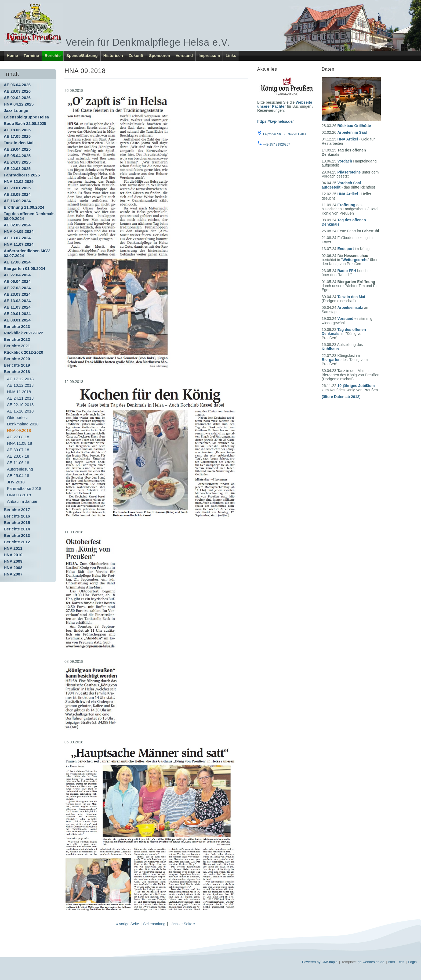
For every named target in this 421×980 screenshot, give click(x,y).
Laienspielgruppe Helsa (26, 117)
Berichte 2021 (17, 346)
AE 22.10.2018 (20, 405)
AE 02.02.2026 (17, 98)
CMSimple (329, 962)
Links (231, 55)
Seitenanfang (154, 924)
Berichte (53, 55)
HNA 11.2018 (19, 392)
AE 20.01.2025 (17, 188)
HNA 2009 (13, 561)
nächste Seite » (182, 924)
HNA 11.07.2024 (19, 244)
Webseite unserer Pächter (285, 104)
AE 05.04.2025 (17, 156)
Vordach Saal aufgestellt (341, 185)
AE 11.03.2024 (17, 307)
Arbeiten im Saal (352, 132)
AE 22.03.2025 (17, 169)
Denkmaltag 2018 (23, 424)
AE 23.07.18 (18, 456)
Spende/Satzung (82, 55)
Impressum (209, 55)
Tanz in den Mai (19, 143)
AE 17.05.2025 (17, 136)
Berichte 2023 (17, 326)
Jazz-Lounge (16, 111)
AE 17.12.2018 (20, 379)
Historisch (113, 55)
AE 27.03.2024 (17, 288)
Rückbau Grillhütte (354, 126)
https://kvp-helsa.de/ (275, 121)
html (392, 962)
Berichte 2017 (17, 510)
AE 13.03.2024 (17, 301)
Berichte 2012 (17, 542)
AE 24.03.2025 (17, 162)
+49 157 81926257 (277, 144)
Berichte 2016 (17, 516)
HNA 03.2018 (19, 495)
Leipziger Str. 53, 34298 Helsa (285, 134)
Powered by (311, 962)
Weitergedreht (355, 260)
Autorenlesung (20, 469)
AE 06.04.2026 (17, 85)
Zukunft (136, 55)
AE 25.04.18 (18, 475)
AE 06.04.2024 (17, 281)
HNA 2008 (13, 568)
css (402, 962)
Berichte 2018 (17, 372)
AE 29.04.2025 (17, 149)
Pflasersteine (349, 172)
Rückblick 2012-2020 (23, 352)
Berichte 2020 (17, 359)
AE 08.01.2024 (17, 320)
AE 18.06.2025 (17, 130)
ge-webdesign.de (371, 962)
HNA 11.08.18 (19, 443)
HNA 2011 (13, 548)
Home (12, 55)
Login (412, 962)
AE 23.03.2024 (17, 294)
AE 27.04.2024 (17, 275)
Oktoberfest (17, 417)
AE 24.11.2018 (20, 398)
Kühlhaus (330, 349)
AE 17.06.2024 (17, 262)
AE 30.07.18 (18, 450)
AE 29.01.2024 (17, 314)
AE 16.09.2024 (17, 201)
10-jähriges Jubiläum (356, 386)
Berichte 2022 (17, 339)
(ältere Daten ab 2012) (341, 397)
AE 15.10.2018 (20, 411)
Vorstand (184, 55)
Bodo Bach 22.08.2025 (25, 123)
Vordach (345, 161)
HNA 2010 (13, 555)
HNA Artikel (348, 139)
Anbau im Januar (22, 501)
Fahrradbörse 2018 (24, 488)
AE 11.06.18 (18, 463)
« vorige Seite (128, 924)
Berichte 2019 (17, 365)
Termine (31, 55)
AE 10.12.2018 (20, 385)
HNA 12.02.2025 (19, 181)
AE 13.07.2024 (17, 238)
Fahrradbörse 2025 (22, 175)
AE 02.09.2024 (17, 225)
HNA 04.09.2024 (19, 231)
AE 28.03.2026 (17, 91)
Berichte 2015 (17, 522)
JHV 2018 (16, 482)
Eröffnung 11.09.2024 (24, 207)
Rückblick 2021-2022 (23, 333)
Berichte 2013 (17, 535)
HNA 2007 (13, 574)
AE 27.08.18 (18, 437)
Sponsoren (159, 55)
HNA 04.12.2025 (19, 104)
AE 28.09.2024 (17, 194)
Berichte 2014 (17, 529)
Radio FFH (347, 271)
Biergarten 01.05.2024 (24, 268)
